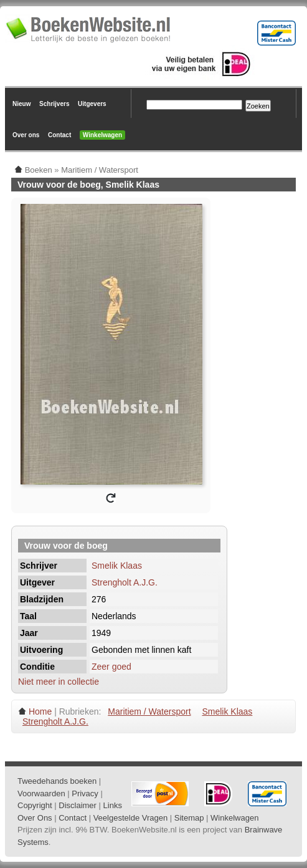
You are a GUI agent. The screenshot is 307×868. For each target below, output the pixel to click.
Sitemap (189, 818)
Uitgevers (92, 104)
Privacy (85, 793)
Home (40, 711)
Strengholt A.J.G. (125, 582)
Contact (59, 135)
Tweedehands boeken (57, 781)
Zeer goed (111, 667)
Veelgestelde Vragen (131, 818)
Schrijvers (54, 104)
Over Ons (35, 818)
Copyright (35, 805)
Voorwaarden (41, 793)
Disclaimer (78, 805)
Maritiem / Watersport (149, 711)
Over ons (26, 135)
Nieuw (21, 104)
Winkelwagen (102, 135)
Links (113, 805)
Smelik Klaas (117, 566)
